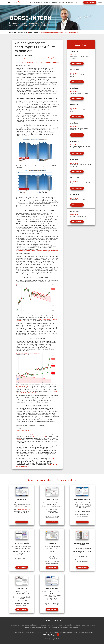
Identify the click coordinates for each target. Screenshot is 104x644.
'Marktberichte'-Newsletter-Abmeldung (83, 625)
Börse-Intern (34, 33)
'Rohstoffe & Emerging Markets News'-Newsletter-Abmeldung (52, 625)
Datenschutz (55, 628)
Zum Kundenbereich (90, 2)
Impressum (64, 628)
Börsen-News (23, 33)
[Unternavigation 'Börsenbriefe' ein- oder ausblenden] (47, 2)
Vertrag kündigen (73, 628)
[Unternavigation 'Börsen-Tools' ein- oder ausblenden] (70, 2)
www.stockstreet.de (22, 430)
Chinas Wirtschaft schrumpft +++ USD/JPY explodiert (59, 33)
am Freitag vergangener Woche (38, 435)
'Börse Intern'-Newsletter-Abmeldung (21, 625)
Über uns (44, 628)
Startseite (13, 33)
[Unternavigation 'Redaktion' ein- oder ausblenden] (54, 2)
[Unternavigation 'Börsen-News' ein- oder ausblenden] (62, 2)
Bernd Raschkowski (23, 510)
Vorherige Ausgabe (52, 58)
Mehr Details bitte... (22, 522)
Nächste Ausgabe (22, 58)
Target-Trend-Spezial (23, 386)
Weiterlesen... (77, 63)
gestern (18, 440)
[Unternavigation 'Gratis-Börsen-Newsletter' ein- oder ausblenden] (36, 2)
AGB (49, 628)
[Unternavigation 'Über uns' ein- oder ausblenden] (77, 2)
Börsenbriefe (36, 628)
